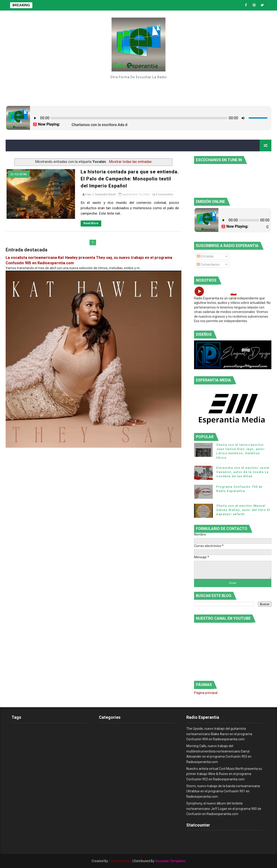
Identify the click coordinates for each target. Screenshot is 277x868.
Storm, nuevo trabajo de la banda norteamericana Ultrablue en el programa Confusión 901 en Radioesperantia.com (223, 791)
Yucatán (21, 174)
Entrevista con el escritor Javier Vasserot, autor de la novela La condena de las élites (243, 472)
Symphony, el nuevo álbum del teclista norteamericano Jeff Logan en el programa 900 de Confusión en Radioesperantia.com (224, 809)
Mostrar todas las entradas (130, 162)
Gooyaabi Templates (170, 861)
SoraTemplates (120, 861)
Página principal (206, 693)
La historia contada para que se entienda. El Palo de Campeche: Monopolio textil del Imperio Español (130, 179)
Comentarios (208, 264)
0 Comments (164, 194)
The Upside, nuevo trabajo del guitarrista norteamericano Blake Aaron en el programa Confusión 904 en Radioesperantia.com (219, 734)
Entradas (205, 256)
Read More (91, 223)
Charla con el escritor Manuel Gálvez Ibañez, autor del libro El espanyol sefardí (243, 510)
